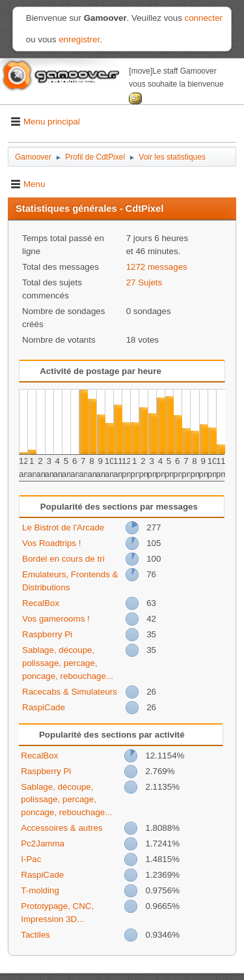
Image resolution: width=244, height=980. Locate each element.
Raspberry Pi (47, 634)
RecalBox (41, 603)
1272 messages (157, 267)
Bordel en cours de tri (63, 559)
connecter (204, 18)
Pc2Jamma (43, 843)
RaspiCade (44, 707)
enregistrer (79, 39)
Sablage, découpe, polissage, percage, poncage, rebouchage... (68, 663)
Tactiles (35, 935)
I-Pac (31, 859)
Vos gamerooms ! (56, 619)
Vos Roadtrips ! (51, 543)
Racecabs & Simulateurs (70, 692)
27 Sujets (144, 282)
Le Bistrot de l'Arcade (63, 527)
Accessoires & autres (61, 828)
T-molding (40, 890)
